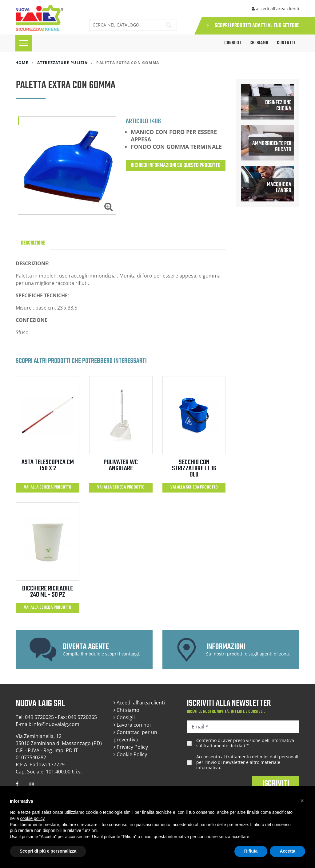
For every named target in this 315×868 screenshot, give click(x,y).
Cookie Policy (130, 754)
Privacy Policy (131, 747)
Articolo (137, 121)
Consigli (124, 717)
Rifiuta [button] (251, 851)
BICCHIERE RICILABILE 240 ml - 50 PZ (48, 592)
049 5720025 (39, 717)
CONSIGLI (233, 43)
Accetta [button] (287, 851)
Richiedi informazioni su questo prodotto (176, 166)
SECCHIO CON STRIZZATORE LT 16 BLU (194, 468)
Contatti (286, 43)
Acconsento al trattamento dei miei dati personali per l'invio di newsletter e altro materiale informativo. (247, 762)
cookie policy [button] (32, 818)
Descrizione (33, 243)
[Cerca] (124, 25)
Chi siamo (259, 43)
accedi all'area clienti (275, 8)
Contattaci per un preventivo (135, 736)
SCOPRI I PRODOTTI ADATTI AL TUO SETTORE (253, 26)
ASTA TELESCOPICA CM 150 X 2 (48, 465)
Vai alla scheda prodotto (48, 487)
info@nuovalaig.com (56, 724)
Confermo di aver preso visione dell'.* (245, 743)
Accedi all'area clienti (139, 703)
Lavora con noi (132, 725)
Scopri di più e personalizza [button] (48, 851)
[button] (302, 801)
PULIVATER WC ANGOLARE (121, 465)
